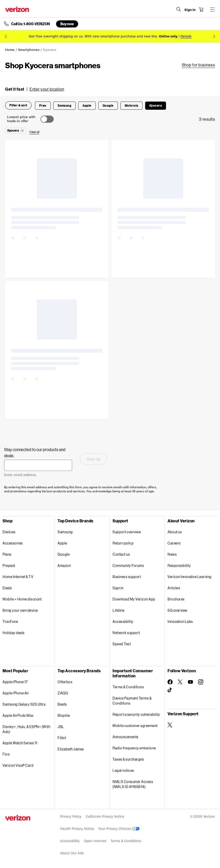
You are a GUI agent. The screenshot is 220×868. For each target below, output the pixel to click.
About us (175, 532)
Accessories (13, 543)
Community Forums (128, 565)
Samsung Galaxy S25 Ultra (24, 704)
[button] (35, 89)
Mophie (64, 715)
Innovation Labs (180, 621)
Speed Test (122, 644)
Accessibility (123, 621)
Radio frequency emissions (134, 748)
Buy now (67, 24)
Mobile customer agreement (135, 726)
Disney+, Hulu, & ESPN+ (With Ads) (26, 729)
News (172, 554)
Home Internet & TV (18, 577)
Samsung (65, 532)
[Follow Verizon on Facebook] (170, 682)
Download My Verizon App (134, 599)
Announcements (126, 737)
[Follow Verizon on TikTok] (170, 690)
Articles (174, 588)
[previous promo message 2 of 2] (6, 36)
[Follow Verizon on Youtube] (190, 682)
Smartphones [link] (29, 50)
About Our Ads (72, 853)
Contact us (121, 554)
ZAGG (63, 693)
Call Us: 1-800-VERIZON (31, 24)
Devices (9, 532)
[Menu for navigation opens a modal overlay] (212, 9)
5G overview (177, 610)
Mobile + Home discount (22, 599)
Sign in (118, 588)
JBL (61, 727)
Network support (126, 633)
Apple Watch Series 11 (20, 743)
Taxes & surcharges (128, 759)
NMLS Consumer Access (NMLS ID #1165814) (133, 784)
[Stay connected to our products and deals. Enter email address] (38, 465)
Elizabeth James (71, 749)
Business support (127, 577)
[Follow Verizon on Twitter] (180, 682)
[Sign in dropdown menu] (190, 10)
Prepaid (9, 565)
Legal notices (123, 770)
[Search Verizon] (179, 9)
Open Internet (95, 841)
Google (64, 554)
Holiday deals (14, 633)
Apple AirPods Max (18, 715)
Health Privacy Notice (77, 829)
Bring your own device (20, 610)
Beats (62, 704)
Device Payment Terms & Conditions (132, 701)
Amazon (64, 565)
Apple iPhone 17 (15, 682)
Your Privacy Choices (119, 829)
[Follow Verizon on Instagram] (201, 682)
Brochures (176, 599)
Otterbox (65, 682)
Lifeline (118, 610)
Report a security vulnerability (136, 714)
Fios (6, 754)
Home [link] (10, 50)
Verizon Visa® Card (18, 765)
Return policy (123, 543)
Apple (62, 543)
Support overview (127, 532)
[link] (198, 65)
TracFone (10, 621)
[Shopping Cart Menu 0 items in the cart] (201, 9)
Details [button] (186, 36)
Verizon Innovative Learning (190, 577)
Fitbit (62, 738)
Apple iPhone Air (16, 693)
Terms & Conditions (128, 687)
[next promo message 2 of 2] (214, 36)
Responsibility (179, 565)
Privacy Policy (71, 816)
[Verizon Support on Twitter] (170, 725)
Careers (174, 543)
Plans (7, 554)
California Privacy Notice (105, 816)
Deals (7, 588)
